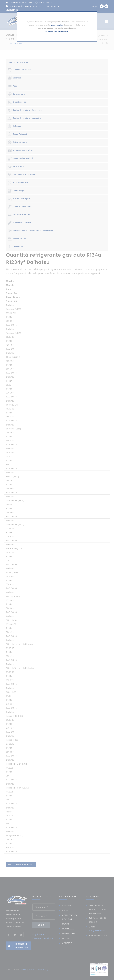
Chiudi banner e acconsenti (57, 31)
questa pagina (57, 25)
